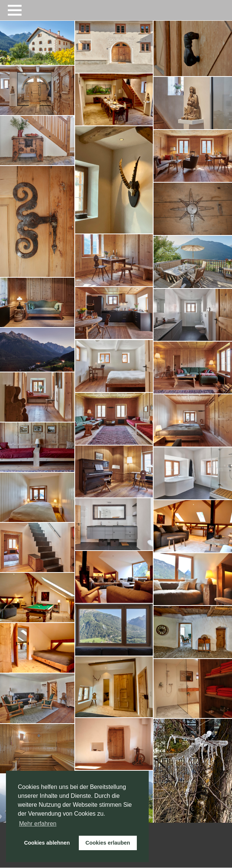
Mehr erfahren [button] (38, 824)
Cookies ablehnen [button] (47, 843)
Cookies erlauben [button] (108, 843)
